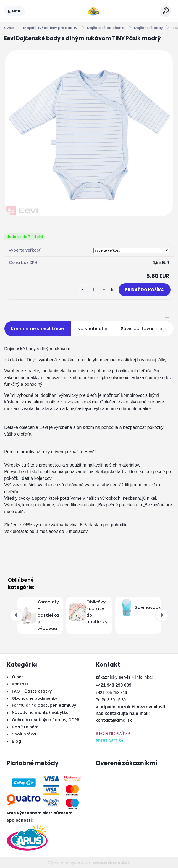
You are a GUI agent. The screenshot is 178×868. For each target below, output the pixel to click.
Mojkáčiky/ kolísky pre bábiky (51, 28)
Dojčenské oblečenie (106, 28)
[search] (166, 11)
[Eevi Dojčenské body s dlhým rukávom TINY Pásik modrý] (89, 133)
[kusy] (93, 290)
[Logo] (93, 11)
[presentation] (16, 615)
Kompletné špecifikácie (37, 329)
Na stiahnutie (92, 329)
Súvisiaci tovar (143, 329)
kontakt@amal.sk (114, 720)
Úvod (9, 28)
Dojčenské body (149, 28)
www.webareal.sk (111, 862)
